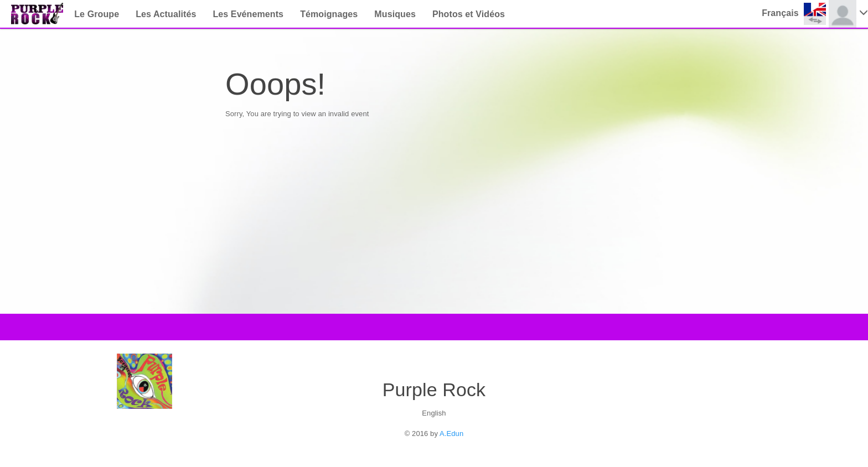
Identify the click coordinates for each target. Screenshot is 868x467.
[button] (795, 14)
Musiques (395, 14)
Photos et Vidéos (469, 14)
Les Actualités (166, 14)
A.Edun (451, 434)
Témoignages (329, 14)
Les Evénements (248, 14)
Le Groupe (97, 14)
